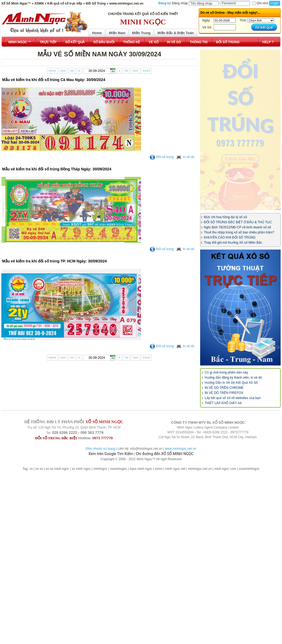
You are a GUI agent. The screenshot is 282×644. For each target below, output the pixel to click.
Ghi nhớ (260, 3)
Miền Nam (117, 33)
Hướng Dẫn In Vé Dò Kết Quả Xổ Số (231, 383)
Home (97, 33)
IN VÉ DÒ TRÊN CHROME (224, 388)
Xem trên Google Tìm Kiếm (111, 454)
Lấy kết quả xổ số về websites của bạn (233, 398)
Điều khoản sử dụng (100, 449)
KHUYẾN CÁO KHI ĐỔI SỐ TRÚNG (230, 237)
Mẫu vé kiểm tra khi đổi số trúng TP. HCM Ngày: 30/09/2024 (55, 261)
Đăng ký (165, 3)
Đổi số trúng (162, 157)
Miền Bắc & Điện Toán (176, 33)
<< (72, 71)
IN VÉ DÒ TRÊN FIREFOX (224, 393)
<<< (63, 71)
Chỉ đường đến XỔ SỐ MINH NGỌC (165, 454)
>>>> (146, 71)
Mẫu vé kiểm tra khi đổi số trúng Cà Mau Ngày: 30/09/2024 (54, 80)
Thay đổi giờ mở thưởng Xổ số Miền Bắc (233, 243)
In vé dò (185, 157)
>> (126, 71)
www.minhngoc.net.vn (181, 449)
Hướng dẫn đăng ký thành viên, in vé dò (233, 378)
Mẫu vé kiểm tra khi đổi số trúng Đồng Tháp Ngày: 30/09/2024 (57, 169)
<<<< (52, 71)
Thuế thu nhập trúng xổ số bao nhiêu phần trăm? (239, 232)
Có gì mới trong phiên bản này (226, 372)
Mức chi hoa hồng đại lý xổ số (225, 217)
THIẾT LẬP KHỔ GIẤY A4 (223, 403)
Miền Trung (141, 33)
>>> (135, 71)
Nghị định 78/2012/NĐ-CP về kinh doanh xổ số (237, 227)
